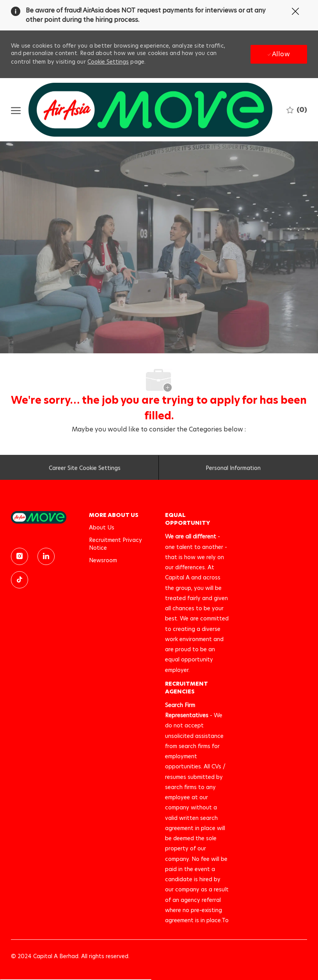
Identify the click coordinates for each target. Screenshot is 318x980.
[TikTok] (20, 580)
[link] (44, 517)
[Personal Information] (233, 470)
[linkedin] (46, 556)
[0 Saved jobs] (297, 110)
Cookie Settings (108, 62)
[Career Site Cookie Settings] (85, 470)
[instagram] (20, 556)
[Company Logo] (150, 110)
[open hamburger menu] (16, 110)
